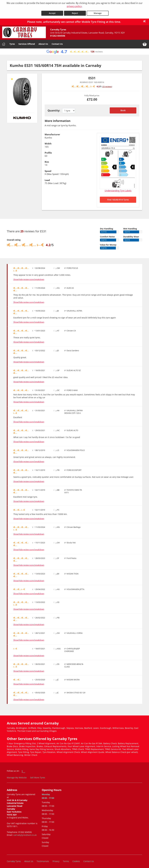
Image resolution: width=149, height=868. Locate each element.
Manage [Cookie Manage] (98, 12)
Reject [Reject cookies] (75, 12)
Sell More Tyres (38, 776)
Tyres (12, 43)
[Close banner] (145, 20)
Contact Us (57, 43)
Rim (47, 160)
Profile (48, 151)
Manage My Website (17, 776)
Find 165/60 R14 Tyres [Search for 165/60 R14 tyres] (118, 198)
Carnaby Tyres (14, 860)
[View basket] (145, 43)
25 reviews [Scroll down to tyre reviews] (107, 85)
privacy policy (74, 6)
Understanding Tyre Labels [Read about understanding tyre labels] (118, 189)
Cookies (76, 860)
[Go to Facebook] (23, 770)
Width (48, 142)
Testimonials (43, 860)
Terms (66, 860)
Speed (48, 170)
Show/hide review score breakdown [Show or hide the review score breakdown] (29, 278)
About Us (43, 43)
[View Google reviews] (74, 50)
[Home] (4, 43)
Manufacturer (52, 133)
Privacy (56, 860)
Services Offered (27, 43)
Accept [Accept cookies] (52, 12)
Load (47, 179)
